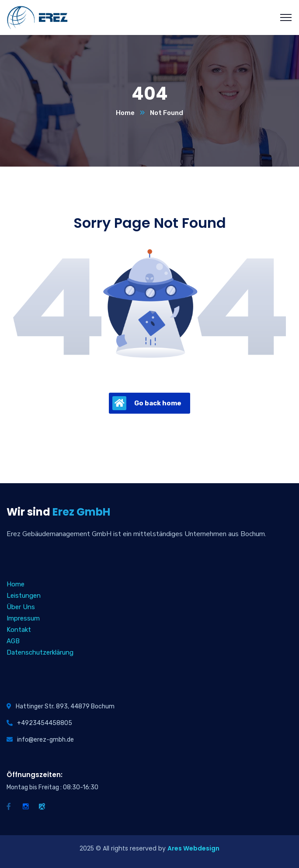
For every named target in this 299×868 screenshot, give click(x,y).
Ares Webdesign (193, 848)
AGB (13, 641)
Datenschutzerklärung (40, 652)
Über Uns (21, 607)
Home (125, 113)
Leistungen (24, 596)
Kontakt (19, 630)
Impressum (23, 618)
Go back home (147, 403)
